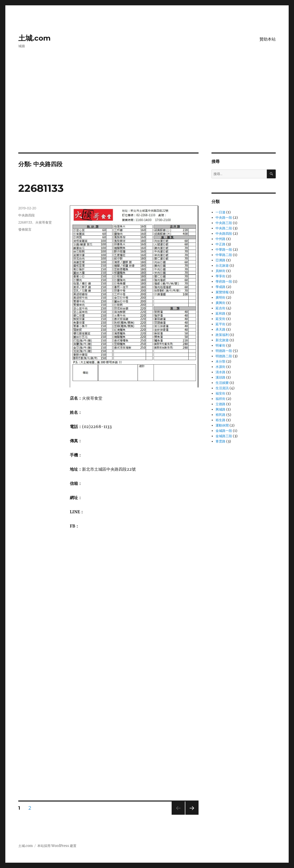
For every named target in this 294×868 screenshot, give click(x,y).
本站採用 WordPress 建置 (57, 846)
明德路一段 (224, 351)
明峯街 (220, 345)
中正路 (220, 244)
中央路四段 (27, 215)
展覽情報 (222, 292)
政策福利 (222, 335)
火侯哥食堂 (44, 222)
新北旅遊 (222, 340)
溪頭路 (220, 377)
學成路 (220, 287)
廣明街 (220, 297)
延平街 (220, 324)
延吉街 (220, 308)
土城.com (34, 38)
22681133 (41, 188)
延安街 (220, 319)
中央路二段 (224, 228)
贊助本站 (268, 39)
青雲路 (220, 441)
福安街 (220, 393)
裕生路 (220, 420)
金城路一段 (224, 431)
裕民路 (220, 415)
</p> (134, 715)
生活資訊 (222, 388)
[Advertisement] (148, 115)
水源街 (220, 367)
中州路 (220, 239)
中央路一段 (224, 218)
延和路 (220, 313)
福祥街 (220, 399)
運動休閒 (222, 425)
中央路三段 (224, 223)
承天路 (220, 329)
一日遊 (220, 212)
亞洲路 (220, 260)
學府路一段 (224, 282)
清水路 (220, 372)
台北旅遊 (222, 266)
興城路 (220, 409)
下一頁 (190, 815)
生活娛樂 (222, 383)
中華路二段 (224, 255)
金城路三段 (224, 436)
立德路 (220, 404)
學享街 (220, 276)
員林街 (220, 271)
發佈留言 (25, 229)
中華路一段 (224, 250)
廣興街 (220, 303)
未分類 (220, 361)
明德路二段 (224, 356)
